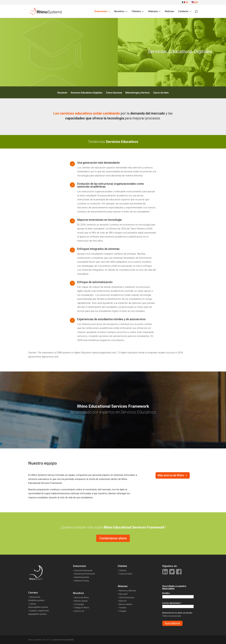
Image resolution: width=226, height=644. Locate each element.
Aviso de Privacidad (63, 640)
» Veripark (122, 611)
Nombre (166, 593)
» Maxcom (122, 601)
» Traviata (122, 608)
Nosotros (119, 11)
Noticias (169, 11)
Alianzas (153, 11)
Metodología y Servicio (138, 93)
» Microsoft (123, 594)
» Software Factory (81, 581)
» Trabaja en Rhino (81, 608)
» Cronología (78, 604)
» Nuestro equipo (80, 601)
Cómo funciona (114, 93)
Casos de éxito (161, 93)
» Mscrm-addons (125, 604)
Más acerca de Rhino (171, 475)
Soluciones (101, 11)
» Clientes (125, 571)
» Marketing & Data (81, 577)
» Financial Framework (83, 571)
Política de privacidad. (172, 616)
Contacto (183, 11)
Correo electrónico (172, 603)
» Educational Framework (84, 574)
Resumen (62, 93)
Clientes (136, 11)
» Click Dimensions (126, 598)
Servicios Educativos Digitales (87, 93)
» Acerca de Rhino (81, 598)
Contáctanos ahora (113, 538)
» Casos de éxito (128, 574)
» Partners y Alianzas (127, 591)
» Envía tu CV (79, 611)
